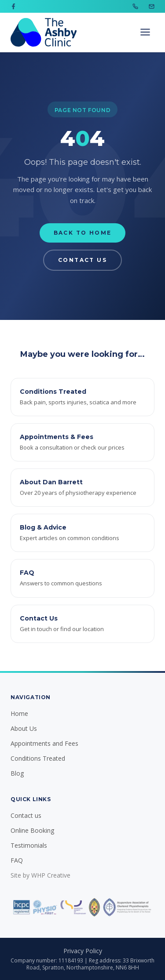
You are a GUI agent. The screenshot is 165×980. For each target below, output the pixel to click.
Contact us (26, 815)
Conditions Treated (38, 758)
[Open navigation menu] (145, 32)
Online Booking (32, 830)
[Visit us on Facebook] (13, 6)
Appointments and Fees (44, 743)
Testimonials (29, 845)
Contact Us (82, 260)
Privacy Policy (83, 951)
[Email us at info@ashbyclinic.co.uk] (152, 6)
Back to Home (83, 233)
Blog (17, 773)
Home (19, 713)
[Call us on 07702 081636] (135, 6)
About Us (24, 728)
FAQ (17, 860)
